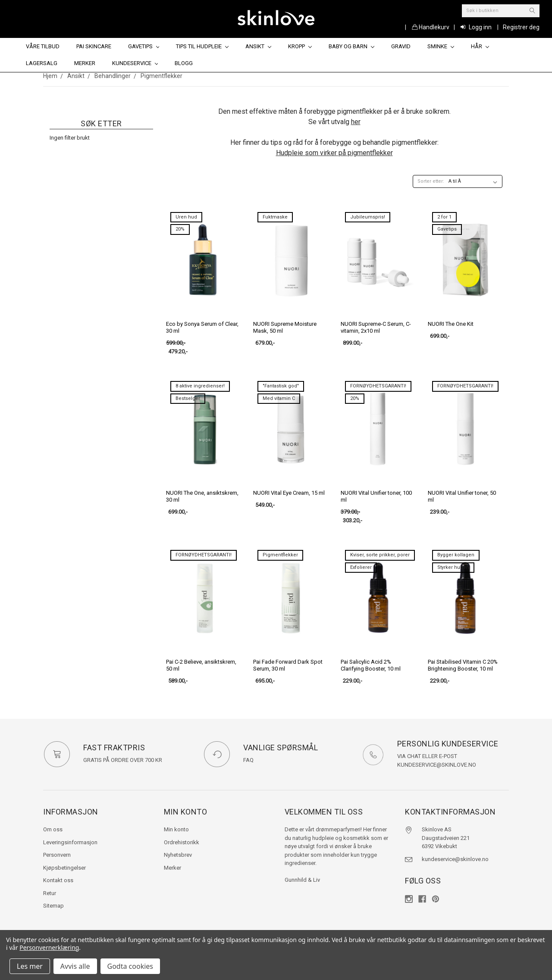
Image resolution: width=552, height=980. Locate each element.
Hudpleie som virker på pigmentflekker (334, 153)
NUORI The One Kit (451, 324)
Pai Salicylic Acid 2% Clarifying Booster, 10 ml (371, 665)
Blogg (184, 63)
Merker (85, 63)
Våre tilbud (43, 46)
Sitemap (53, 906)
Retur (50, 893)
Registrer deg (521, 27)
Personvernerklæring (49, 947)
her (356, 122)
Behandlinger (113, 76)
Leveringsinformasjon (70, 842)
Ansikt (258, 46)
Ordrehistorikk (182, 842)
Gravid (401, 46)
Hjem (50, 76)
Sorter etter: (431, 181)
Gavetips (144, 46)
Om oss (53, 829)
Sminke (441, 46)
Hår (480, 46)
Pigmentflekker (162, 76)
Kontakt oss (58, 880)
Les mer (30, 966)
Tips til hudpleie (202, 46)
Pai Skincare (94, 46)
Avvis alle (75, 966)
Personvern (57, 855)
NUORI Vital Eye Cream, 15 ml (289, 493)
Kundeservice (135, 63)
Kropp (300, 46)
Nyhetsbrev (178, 855)
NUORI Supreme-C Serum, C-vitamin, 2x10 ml (376, 327)
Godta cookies (130, 966)
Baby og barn (351, 46)
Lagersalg (42, 63)
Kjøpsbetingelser (64, 868)
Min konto (176, 829)
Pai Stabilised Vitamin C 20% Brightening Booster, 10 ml (463, 665)
